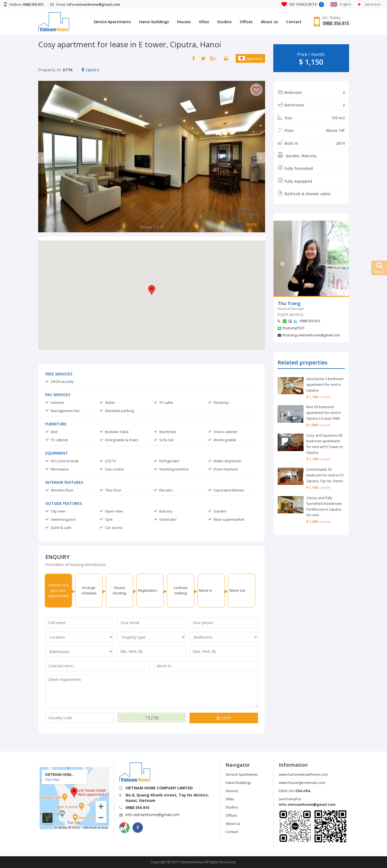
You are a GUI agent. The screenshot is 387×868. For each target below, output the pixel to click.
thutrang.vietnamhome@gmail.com (311, 335)
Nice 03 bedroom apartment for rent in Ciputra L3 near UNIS (324, 413)
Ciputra (90, 70)
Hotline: (24, 4)
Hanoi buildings (154, 22)
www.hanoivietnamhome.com (303, 774)
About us (269, 22)
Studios (224, 22)
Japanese (250, 58)
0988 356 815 (336, 23)
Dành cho (295, 791)
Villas (204, 22)
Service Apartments (112, 22)
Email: (85, 4)
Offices (246, 22)
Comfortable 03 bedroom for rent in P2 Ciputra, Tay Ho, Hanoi (325, 475)
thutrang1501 (293, 328)
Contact (294, 22)
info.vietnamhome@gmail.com (152, 815)
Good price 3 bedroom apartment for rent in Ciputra (325, 384)
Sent (224, 718)
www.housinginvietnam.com (302, 783)
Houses (184, 22)
